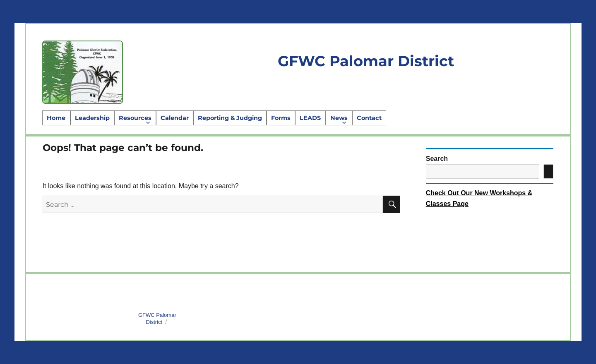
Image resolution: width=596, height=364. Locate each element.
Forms (281, 118)
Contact (369, 118)
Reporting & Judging (230, 118)
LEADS (310, 118)
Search (437, 159)
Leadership (92, 118)
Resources (135, 118)
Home (56, 118)
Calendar (175, 118)
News (339, 118)
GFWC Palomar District (366, 61)
